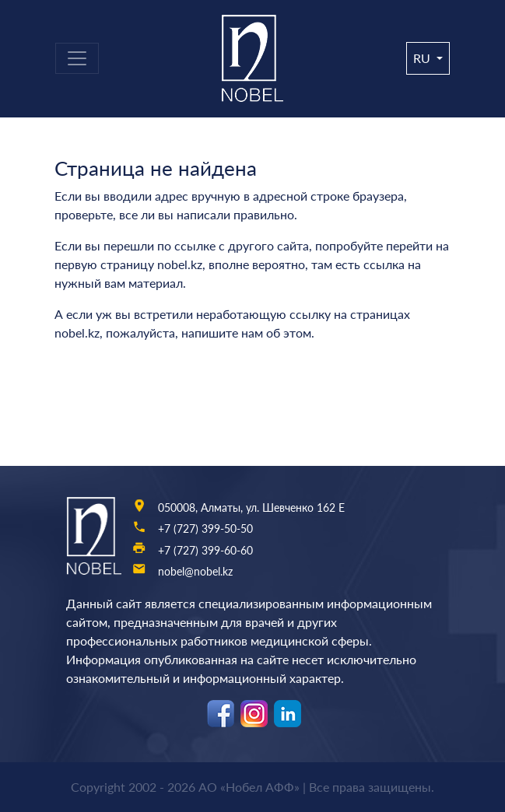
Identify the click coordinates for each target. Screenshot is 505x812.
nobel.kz (180, 264)
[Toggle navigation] (77, 58)
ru (423, 58)
